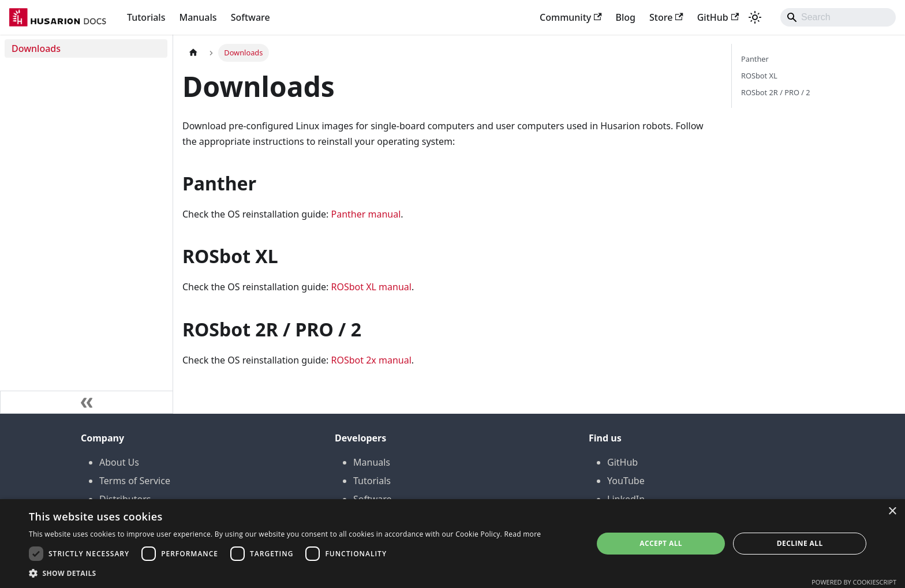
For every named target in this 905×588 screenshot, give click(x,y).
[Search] (838, 17)
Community (571, 17)
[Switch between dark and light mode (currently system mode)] (755, 17)
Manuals (198, 17)
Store (666, 17)
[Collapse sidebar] (87, 402)
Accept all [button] (661, 543)
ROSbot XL (759, 76)
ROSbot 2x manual (371, 360)
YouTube (626, 481)
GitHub (718, 17)
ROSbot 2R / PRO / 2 (776, 92)
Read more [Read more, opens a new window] (522, 534)
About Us (119, 462)
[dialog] (452, 544)
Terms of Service (135, 481)
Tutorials (146, 17)
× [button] (892, 512)
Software (250, 17)
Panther (755, 59)
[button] (285, 573)
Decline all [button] (800, 543)
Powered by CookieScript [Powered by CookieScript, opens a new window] (854, 582)
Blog (626, 17)
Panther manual (366, 214)
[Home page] (193, 53)
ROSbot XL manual (371, 287)
